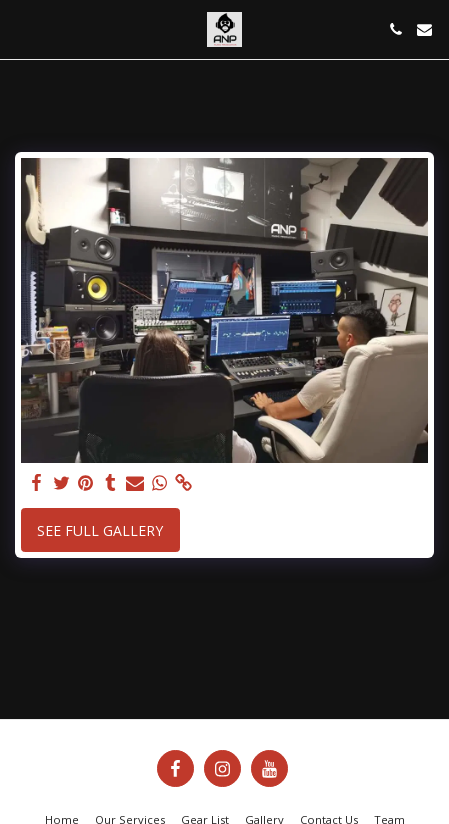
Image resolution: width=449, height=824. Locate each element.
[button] (22, 28)
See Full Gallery (100, 530)
